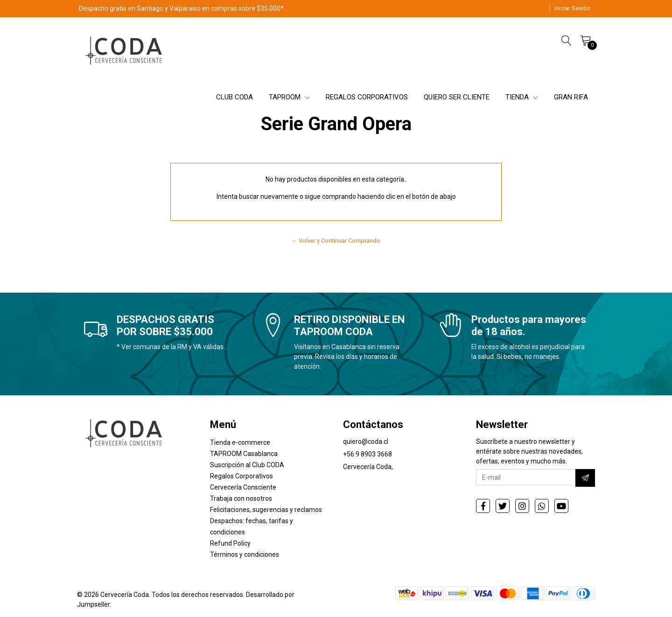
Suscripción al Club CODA (247, 465)
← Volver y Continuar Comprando (336, 241)
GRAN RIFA (571, 97)
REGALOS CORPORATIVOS (367, 97)
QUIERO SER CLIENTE (457, 97)
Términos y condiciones (245, 554)
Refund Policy (230, 543)
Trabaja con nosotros (241, 498)
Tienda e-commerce (240, 442)
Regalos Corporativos (241, 476)
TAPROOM (289, 97)
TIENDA (522, 97)
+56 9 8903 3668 (367, 454)
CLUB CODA (234, 97)
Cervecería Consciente (243, 487)
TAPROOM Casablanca (244, 454)
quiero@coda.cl (366, 442)
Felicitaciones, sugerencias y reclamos (266, 510)
